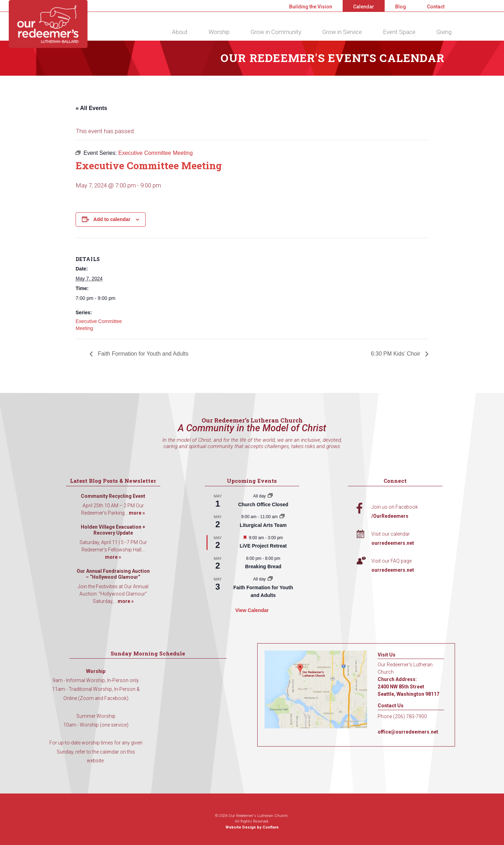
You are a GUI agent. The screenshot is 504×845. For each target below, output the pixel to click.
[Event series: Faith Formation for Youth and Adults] (270, 579)
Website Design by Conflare (252, 827)
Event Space (399, 32)
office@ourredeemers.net (408, 732)
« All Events (91, 108)
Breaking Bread (263, 566)
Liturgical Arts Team (263, 525)
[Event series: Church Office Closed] (270, 496)
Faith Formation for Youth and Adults (142, 354)
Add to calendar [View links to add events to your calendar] (112, 219)
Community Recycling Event (113, 496)
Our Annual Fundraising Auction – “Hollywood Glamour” (113, 574)
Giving (444, 32)
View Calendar (252, 610)
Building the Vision (311, 7)
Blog (401, 7)
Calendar (364, 7)
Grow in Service (342, 32)
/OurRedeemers (390, 516)
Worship (219, 32)
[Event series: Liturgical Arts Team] (282, 517)
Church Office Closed (263, 504)
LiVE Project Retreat (263, 546)
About (180, 32)
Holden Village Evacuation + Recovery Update (113, 530)
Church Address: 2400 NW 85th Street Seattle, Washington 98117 (408, 687)
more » (137, 513)
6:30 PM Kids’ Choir (396, 354)
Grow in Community (276, 32)
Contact (436, 7)
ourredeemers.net (393, 543)
